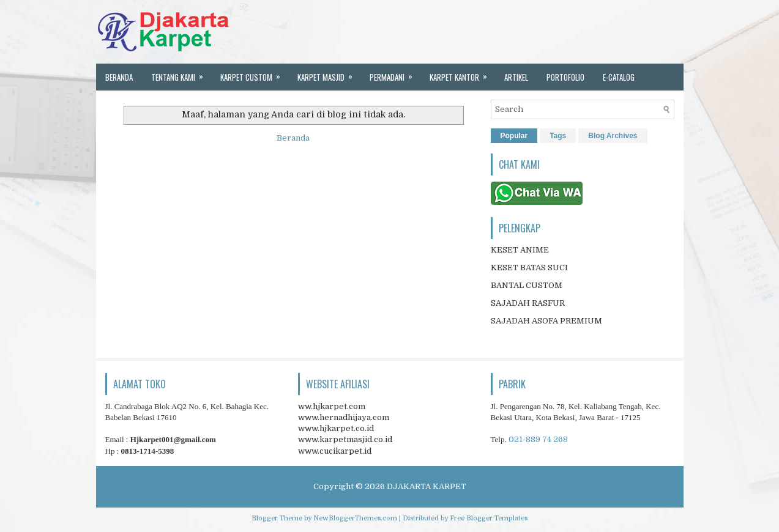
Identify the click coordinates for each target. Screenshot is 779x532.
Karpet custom (254, 73)
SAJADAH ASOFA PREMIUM (546, 321)
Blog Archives (613, 136)
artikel (516, 77)
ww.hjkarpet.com (332, 406)
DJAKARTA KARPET (427, 486)
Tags (558, 136)
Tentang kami (181, 73)
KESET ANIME (520, 250)
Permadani (395, 73)
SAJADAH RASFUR (528, 303)
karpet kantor (462, 73)
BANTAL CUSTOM (527, 285)
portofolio (565, 77)
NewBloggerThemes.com (355, 518)
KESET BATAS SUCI (529, 268)
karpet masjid (329, 73)
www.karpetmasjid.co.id (345, 439)
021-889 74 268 (538, 439)
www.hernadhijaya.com (344, 417)
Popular (514, 136)
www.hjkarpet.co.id (336, 428)
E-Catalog (619, 77)
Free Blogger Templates (489, 518)
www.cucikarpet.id (335, 451)
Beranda (119, 77)
